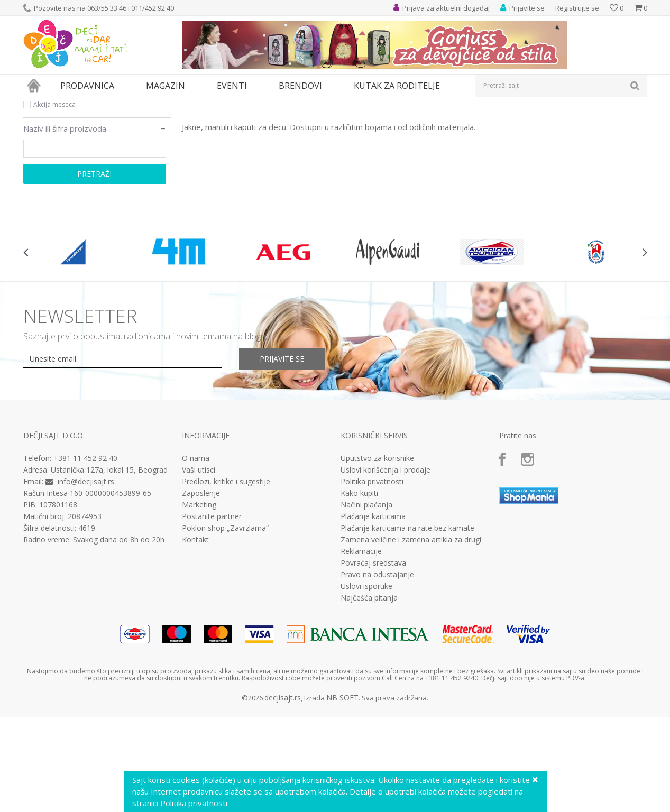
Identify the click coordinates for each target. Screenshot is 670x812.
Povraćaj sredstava (373, 660)
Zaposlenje (201, 590)
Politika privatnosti (372, 579)
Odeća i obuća (116, 104)
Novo (42, 189)
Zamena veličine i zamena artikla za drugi (411, 637)
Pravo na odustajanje (377, 672)
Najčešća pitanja (369, 695)
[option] (75, 349)
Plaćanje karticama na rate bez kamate (407, 625)
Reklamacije (361, 649)
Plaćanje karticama (373, 614)
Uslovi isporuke (366, 684)
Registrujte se (577, 8)
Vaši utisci (199, 567)
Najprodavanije (57, 164)
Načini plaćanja (366, 602)
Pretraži (94, 271)
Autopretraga (405, 121)
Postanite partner (212, 614)
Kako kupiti (359, 590)
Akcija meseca (54, 202)
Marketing (199, 602)
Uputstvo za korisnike (377, 556)
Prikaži (535, 121)
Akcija (42, 176)
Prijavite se (283, 456)
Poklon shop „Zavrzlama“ (225, 625)
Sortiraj (452, 121)
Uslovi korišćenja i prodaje (386, 567)
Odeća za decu (167, 104)
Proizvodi (72, 104)
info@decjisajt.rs (86, 579)
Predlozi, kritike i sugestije (226, 579)
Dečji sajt (37, 104)
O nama (196, 556)
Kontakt (195, 637)
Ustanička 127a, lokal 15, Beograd (109, 567)
